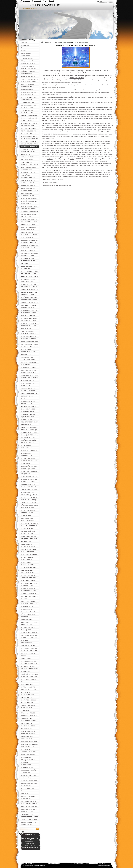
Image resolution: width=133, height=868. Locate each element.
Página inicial (48, 42)
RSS (45, 1)
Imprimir (52, 1)
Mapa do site (38, 1)
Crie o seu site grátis (104, 866)
